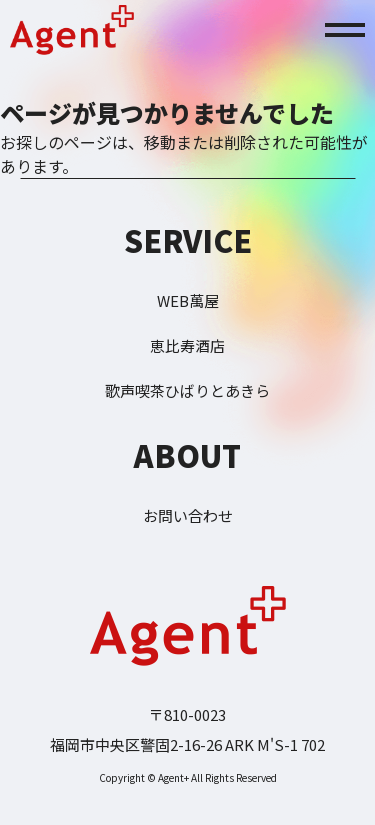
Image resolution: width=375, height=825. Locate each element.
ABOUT (187, 455)
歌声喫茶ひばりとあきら (187, 390)
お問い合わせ (188, 515)
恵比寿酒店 (187, 345)
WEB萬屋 (188, 300)
